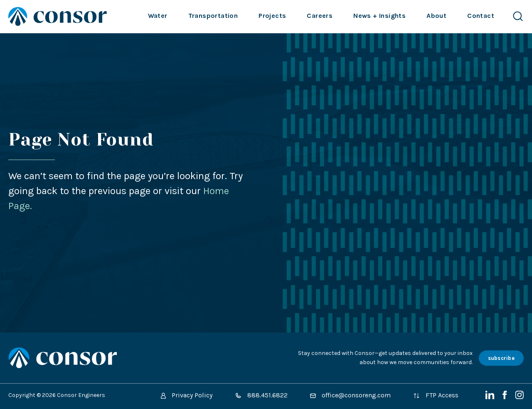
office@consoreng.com (350, 395)
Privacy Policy (187, 395)
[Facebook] (506, 397)
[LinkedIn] (491, 397)
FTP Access (436, 395)
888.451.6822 (261, 395)
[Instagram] (519, 397)
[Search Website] (518, 16)
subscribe (501, 358)
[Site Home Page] (58, 16)
